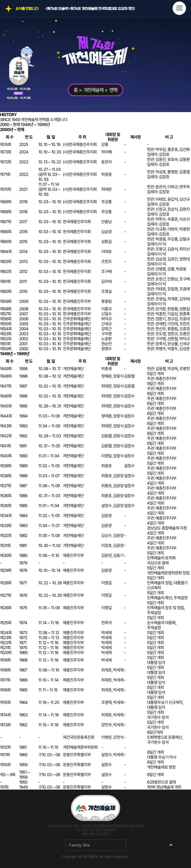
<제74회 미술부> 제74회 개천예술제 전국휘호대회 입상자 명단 (90, 9)
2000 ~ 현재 (10, 125)
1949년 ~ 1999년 (35, 125)
